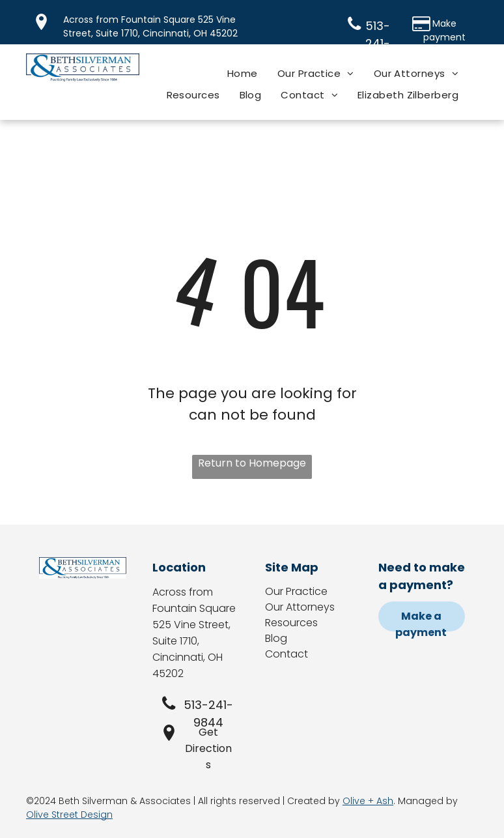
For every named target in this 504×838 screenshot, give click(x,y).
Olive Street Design (69, 815)
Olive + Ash (368, 801)
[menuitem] (243, 73)
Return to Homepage (252, 463)
